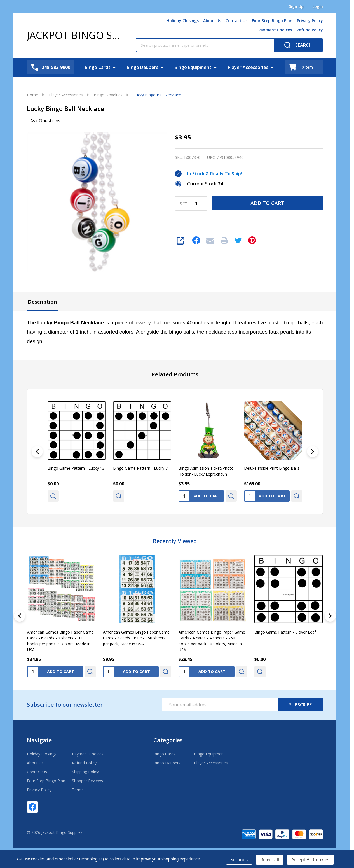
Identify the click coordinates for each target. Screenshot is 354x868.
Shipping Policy (85, 772)
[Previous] (37, 452)
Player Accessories (248, 67)
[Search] (298, 45)
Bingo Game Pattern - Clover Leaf (285, 632)
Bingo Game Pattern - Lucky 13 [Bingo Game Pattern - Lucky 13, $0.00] (76, 468)
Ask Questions (45, 121)
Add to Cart (267, 203)
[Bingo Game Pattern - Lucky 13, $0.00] (77, 430)
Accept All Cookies (310, 860)
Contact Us (236, 21)
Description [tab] (42, 302)
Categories (168, 740)
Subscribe (300, 705)
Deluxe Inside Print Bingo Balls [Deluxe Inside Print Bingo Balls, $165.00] (272, 468)
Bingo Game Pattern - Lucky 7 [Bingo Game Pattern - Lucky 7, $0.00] (140, 468)
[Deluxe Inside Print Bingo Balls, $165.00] (273, 430)
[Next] (313, 452)
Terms (78, 790)
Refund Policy (310, 30)
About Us (212, 21)
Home (32, 95)
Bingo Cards (98, 67)
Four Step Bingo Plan (272, 21)
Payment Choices (275, 30)
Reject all (270, 860)
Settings (239, 860)
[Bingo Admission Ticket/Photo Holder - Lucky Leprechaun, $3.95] (208, 430)
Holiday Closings (183, 21)
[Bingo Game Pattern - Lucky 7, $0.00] (142, 430)
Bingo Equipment (193, 67)
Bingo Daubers (143, 67)
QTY (184, 203)
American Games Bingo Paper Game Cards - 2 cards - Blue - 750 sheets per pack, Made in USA (136, 638)
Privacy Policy (310, 21)
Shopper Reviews (87, 781)
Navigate (39, 740)
